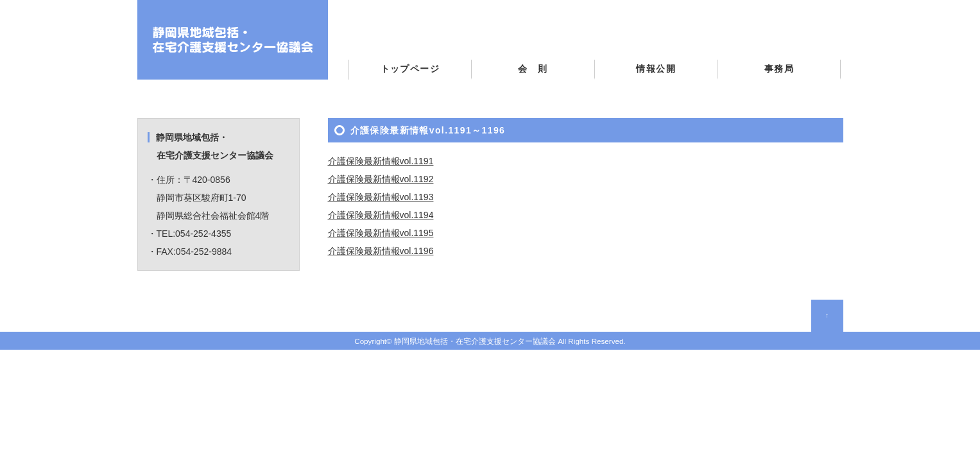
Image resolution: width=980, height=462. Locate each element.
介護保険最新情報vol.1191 (381, 161)
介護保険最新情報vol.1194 (381, 215)
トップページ (410, 69)
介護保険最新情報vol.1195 (381, 233)
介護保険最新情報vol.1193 (381, 197)
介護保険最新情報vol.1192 (381, 179)
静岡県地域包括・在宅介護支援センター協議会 (475, 341)
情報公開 (656, 69)
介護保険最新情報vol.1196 (381, 251)
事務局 (779, 69)
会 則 (533, 69)
